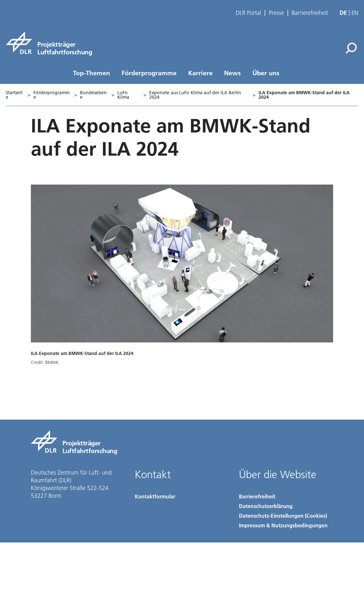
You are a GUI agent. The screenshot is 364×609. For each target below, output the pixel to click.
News (232, 73)
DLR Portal (248, 13)
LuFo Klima (123, 95)
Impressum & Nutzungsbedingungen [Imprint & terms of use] (283, 525)
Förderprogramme (149, 73)
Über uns (266, 73)
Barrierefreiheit (310, 13)
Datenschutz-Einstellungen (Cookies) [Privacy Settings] (283, 516)
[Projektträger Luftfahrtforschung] (49, 43)
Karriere (200, 73)
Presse (276, 13)
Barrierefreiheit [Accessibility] (257, 496)
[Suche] (351, 48)
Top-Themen (91, 73)
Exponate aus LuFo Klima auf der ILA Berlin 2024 (195, 95)
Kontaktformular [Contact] (155, 496)
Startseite (14, 95)
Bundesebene (93, 95)
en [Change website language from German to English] (355, 13)
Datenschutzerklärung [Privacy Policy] (266, 506)
